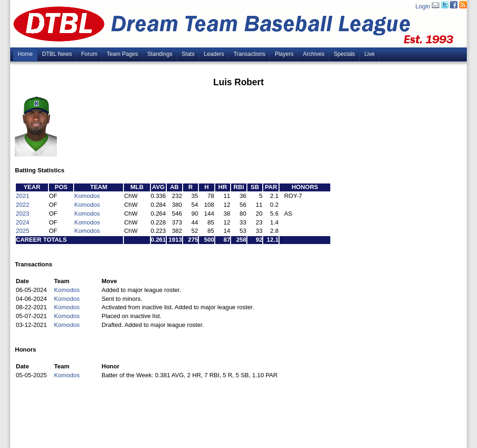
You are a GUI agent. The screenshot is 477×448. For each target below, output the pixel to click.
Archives (313, 54)
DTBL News (57, 54)
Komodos (87, 196)
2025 (23, 231)
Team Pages (122, 54)
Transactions (249, 54)
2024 (23, 222)
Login (423, 6)
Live (369, 54)
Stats (188, 54)
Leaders (214, 54)
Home (25, 54)
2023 (23, 214)
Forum (89, 54)
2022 (23, 205)
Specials (344, 54)
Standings (160, 54)
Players (284, 54)
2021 (23, 196)
